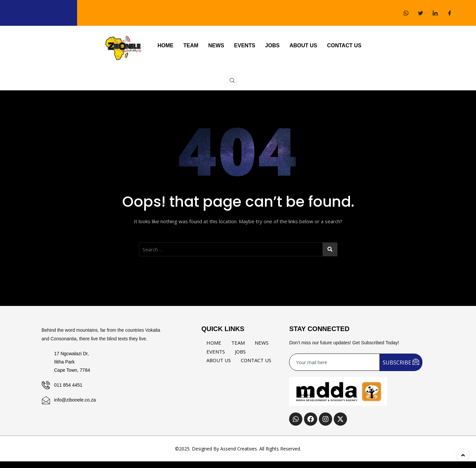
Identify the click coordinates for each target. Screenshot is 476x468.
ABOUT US (303, 45)
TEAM (191, 45)
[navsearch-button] (232, 80)
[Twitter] (420, 13)
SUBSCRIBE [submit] (401, 362)
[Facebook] (450, 13)
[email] (335, 362)
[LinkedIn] (435, 13)
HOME (165, 45)
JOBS (273, 45)
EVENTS (245, 45)
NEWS (216, 45)
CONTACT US (344, 45)
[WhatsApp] (406, 13)
